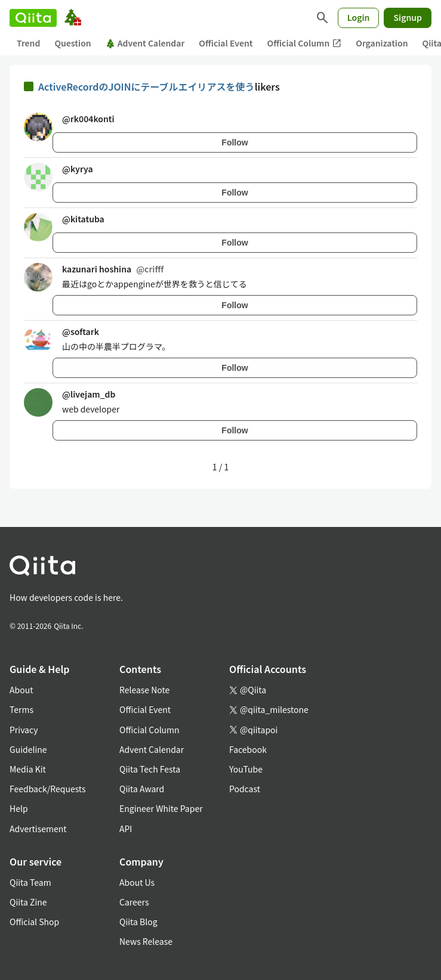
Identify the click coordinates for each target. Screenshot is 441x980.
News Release (146, 941)
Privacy (24, 730)
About (21, 690)
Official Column (305, 43)
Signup (408, 17)
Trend (28, 43)
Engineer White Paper (161, 808)
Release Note (144, 690)
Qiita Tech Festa (150, 769)
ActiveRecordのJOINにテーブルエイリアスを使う (147, 86)
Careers (134, 902)
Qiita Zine (28, 902)
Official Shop (34, 922)
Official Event (226, 43)
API (126, 829)
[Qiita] (33, 18)
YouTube (246, 769)
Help (19, 808)
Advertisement (38, 829)
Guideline (28, 749)
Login (359, 17)
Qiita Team (30, 882)
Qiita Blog (138, 922)
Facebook (248, 749)
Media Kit (28, 769)
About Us (137, 882)
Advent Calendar (145, 43)
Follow (235, 142)
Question (73, 43)
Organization (382, 43)
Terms (21, 709)
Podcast (245, 789)
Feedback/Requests (48, 789)
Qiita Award (142, 789)
